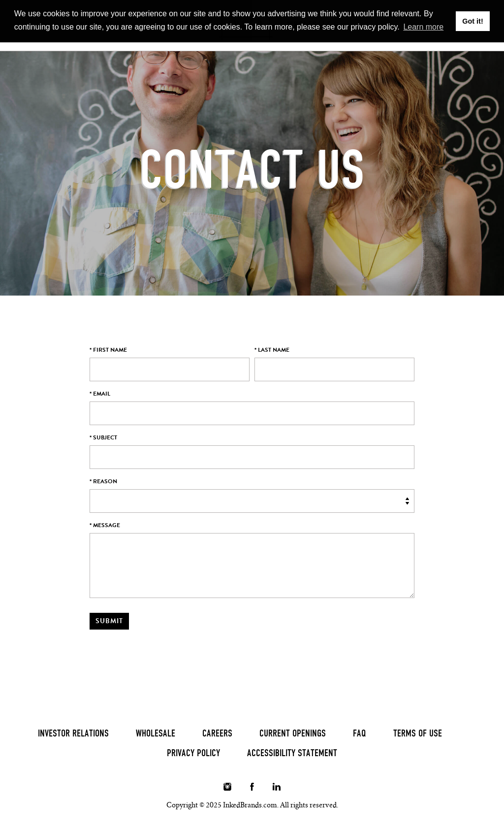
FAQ (360, 733)
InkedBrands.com (250, 805)
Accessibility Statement (292, 753)
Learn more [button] (423, 27)
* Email (100, 394)
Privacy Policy (193, 753)
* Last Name (272, 350)
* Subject (103, 437)
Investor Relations (73, 733)
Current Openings (293, 733)
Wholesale (156, 733)
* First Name (108, 350)
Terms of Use (418, 733)
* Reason (103, 481)
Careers (217, 733)
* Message (105, 525)
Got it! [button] (472, 21)
